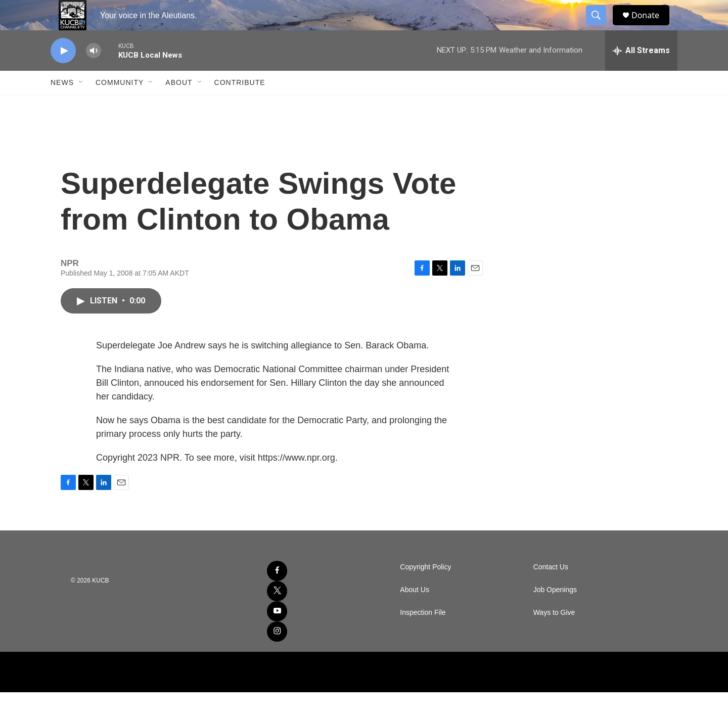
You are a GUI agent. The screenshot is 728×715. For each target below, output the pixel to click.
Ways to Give (554, 635)
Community (120, 105)
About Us (415, 613)
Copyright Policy (425, 590)
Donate (652, 27)
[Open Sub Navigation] (81, 105)
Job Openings (555, 613)
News (62, 105)
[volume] (94, 74)
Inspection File (423, 635)
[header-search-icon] (601, 27)
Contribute (240, 105)
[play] (63, 74)
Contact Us (551, 590)
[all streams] (641, 73)
